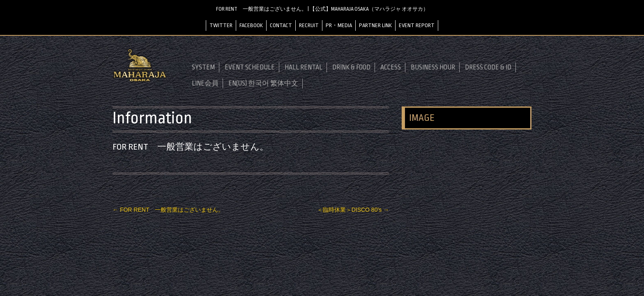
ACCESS (391, 67)
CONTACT (281, 25)
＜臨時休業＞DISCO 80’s (353, 210)
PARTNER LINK (375, 25)
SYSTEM (203, 67)
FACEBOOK (251, 25)
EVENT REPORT (417, 25)
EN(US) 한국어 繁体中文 (263, 83)
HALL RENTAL (304, 67)
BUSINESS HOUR (433, 67)
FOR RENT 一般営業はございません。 (168, 210)
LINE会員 (205, 83)
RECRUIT (309, 25)
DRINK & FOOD (351, 67)
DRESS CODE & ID (488, 67)
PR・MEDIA (339, 25)
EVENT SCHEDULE (250, 67)
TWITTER (221, 25)
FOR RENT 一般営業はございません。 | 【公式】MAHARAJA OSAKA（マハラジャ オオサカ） (322, 9)
